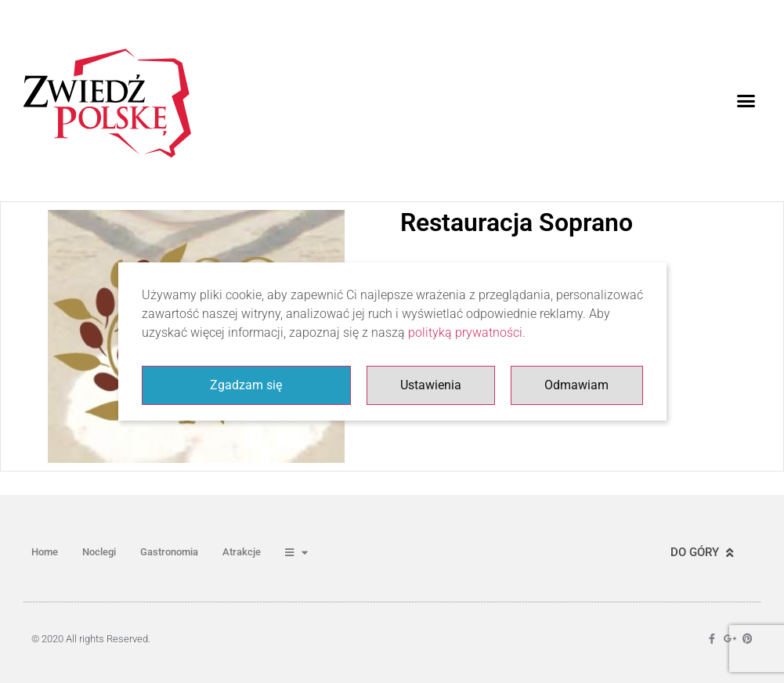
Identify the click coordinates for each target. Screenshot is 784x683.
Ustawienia (431, 385)
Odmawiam (576, 385)
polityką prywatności (465, 332)
